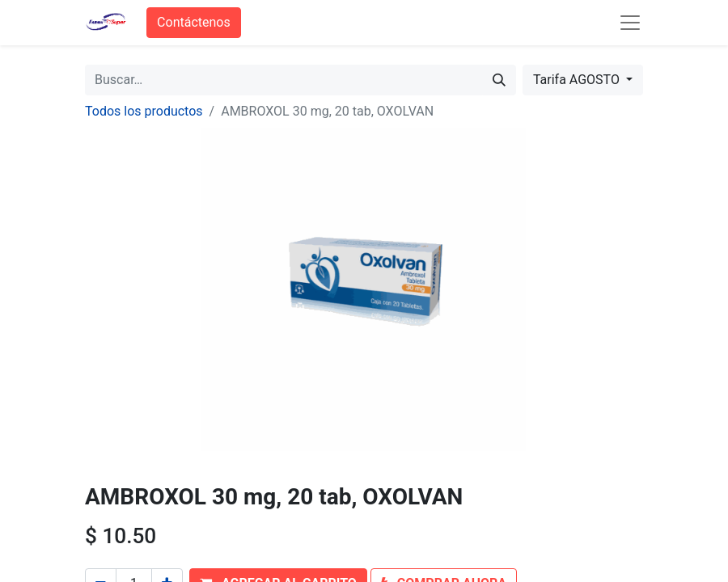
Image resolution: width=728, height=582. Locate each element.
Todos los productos (144, 111)
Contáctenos (194, 22)
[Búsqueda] (499, 80)
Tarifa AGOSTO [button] (578, 80)
